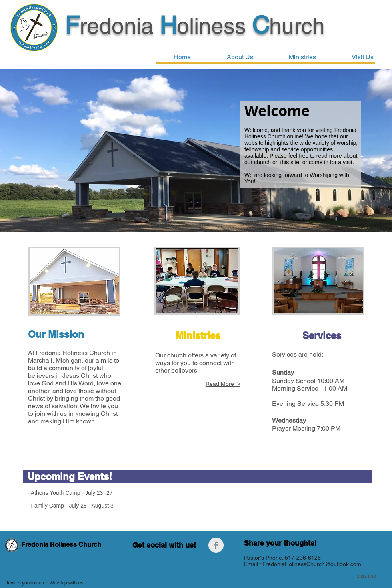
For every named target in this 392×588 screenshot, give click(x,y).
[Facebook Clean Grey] (216, 545)
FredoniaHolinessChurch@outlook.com (312, 564)
